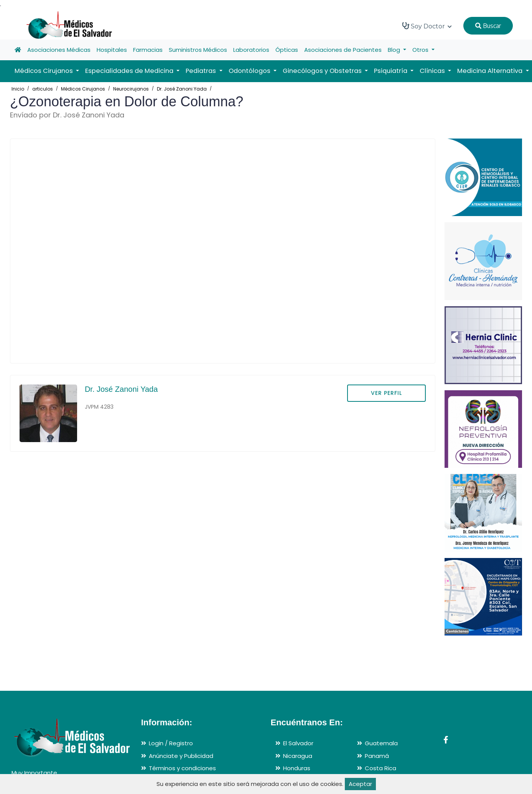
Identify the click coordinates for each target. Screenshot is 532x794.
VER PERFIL (386, 393)
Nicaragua (298, 756)
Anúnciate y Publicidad (181, 756)
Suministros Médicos (198, 50)
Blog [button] (395, 50)
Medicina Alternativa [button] (491, 71)
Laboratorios (251, 50)
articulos (43, 89)
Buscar (488, 26)
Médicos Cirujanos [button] (44, 71)
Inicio (18, 89)
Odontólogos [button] (250, 71)
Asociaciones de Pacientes (343, 50)
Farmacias (148, 50)
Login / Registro (171, 743)
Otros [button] (421, 50)
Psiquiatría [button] (391, 71)
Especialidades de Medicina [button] (130, 71)
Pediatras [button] (202, 71)
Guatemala (381, 743)
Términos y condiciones (182, 768)
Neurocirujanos (131, 89)
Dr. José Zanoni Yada (182, 89)
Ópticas (287, 50)
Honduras (297, 768)
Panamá (377, 756)
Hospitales (112, 50)
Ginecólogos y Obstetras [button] (323, 71)
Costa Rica (380, 768)
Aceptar (360, 784)
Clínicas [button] (433, 71)
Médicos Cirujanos (83, 89)
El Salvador (298, 743)
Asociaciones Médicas (59, 50)
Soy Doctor (427, 26)
